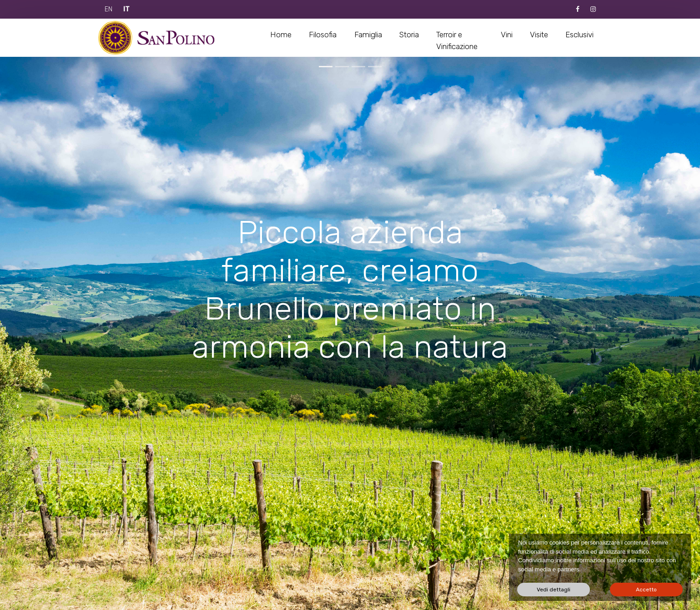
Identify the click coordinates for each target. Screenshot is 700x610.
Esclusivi (579, 35)
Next (350, 592)
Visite (539, 35)
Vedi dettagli (554, 590)
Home (281, 35)
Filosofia (323, 35)
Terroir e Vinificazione (457, 40)
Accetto (646, 590)
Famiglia (368, 35)
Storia (409, 35)
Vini (507, 35)
